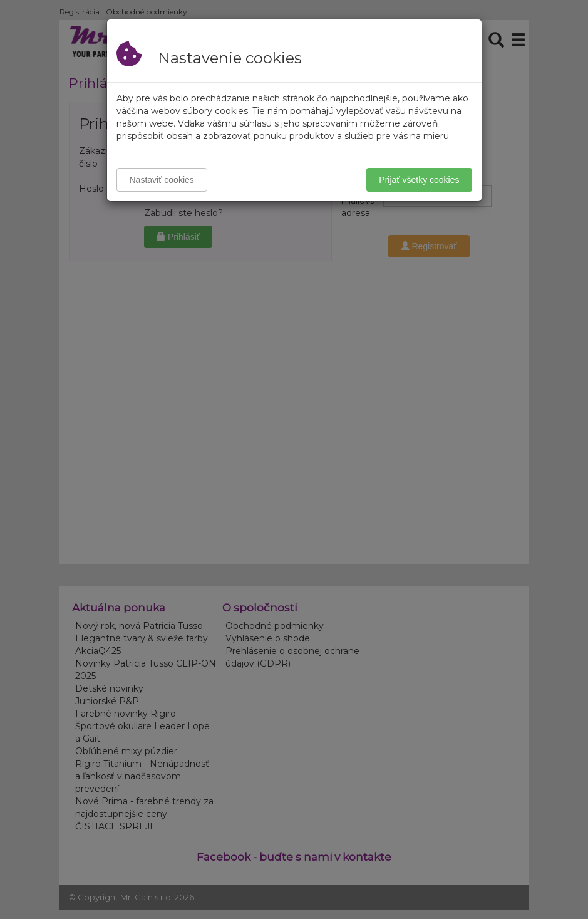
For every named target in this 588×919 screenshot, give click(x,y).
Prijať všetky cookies (419, 180)
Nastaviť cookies (162, 180)
